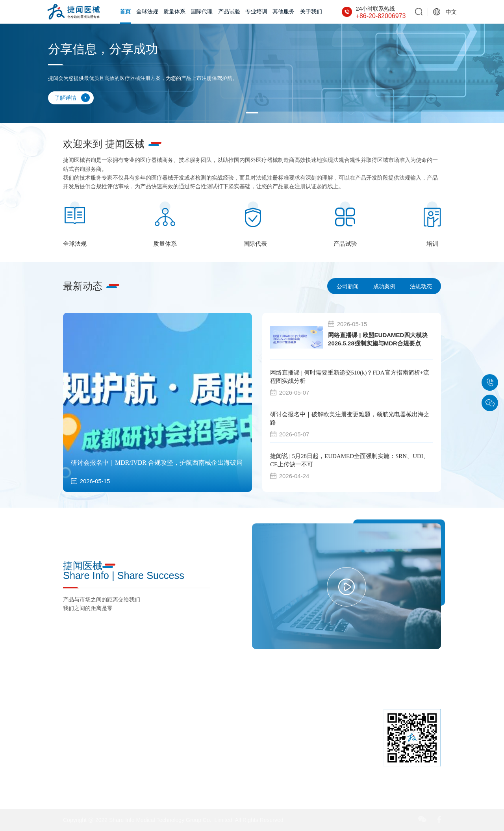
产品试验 (229, 12)
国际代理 (202, 12)
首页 (125, 12)
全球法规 (147, 12)
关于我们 (311, 12)
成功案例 (384, 286)
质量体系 (174, 12)
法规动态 (421, 286)
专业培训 (256, 12)
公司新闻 (348, 286)
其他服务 (283, 12)
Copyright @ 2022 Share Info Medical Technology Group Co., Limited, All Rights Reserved (173, 820)
